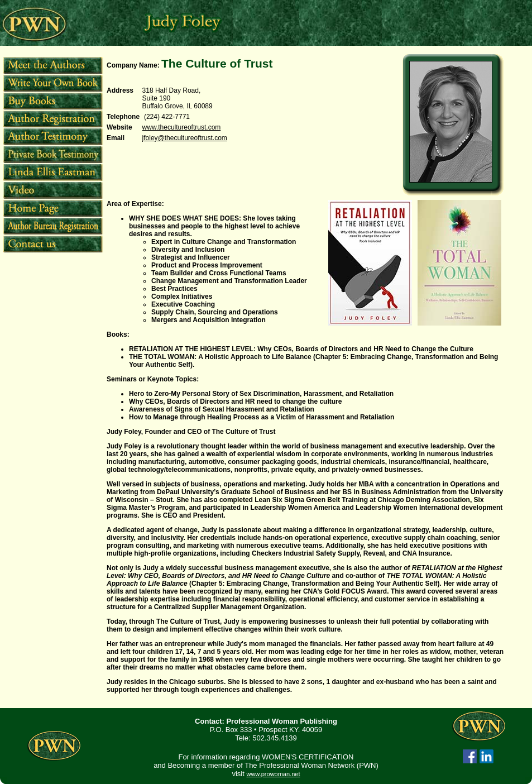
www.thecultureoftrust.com (182, 127)
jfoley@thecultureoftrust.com (185, 138)
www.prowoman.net (273, 774)
